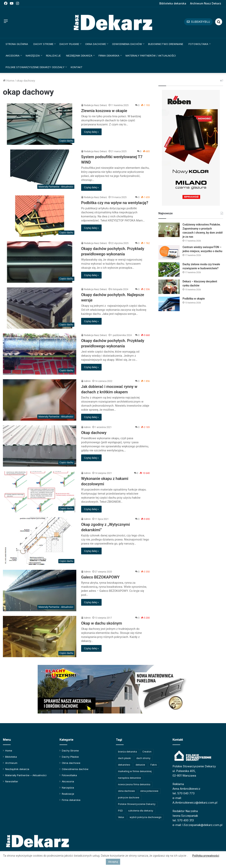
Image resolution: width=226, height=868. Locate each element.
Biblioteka (11, 757)
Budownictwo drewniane (166, 44)
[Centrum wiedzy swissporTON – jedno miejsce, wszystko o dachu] (169, 252)
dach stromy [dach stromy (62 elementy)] (143, 758)
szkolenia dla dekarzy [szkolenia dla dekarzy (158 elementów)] (141, 811)
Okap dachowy (94, 433)
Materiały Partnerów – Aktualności (26, 775)
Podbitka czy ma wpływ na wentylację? (115, 203)
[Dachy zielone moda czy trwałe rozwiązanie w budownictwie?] (169, 270)
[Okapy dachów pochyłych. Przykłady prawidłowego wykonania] (40, 262)
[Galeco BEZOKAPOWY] (40, 590)
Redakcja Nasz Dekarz (96, 105)
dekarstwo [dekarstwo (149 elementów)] (124, 765)
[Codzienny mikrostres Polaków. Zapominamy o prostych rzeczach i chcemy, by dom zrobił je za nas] (169, 230)
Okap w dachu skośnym (102, 623)
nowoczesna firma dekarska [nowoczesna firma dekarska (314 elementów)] (134, 784)
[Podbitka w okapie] (169, 304)
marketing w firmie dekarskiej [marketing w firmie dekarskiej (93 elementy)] (135, 771)
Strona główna (17, 44)
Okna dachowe (96, 44)
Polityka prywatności (206, 856)
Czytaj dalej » (91, 132)
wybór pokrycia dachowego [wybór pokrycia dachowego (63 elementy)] (146, 817)
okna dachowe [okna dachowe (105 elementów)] (126, 791)
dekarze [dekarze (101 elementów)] (140, 765)
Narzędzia (33, 56)
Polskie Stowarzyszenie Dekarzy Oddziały (35, 67)
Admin (87, 381)
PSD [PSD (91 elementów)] (120, 811)
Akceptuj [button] (113, 862)
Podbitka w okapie (194, 299)
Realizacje (53, 56)
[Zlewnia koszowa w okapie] (40, 124)
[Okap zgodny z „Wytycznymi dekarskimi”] (40, 541)
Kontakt (77, 67)
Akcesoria (13, 56)
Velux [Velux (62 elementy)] (121, 817)
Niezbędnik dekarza (79, 56)
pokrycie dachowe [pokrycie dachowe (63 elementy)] (129, 797)
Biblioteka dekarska (173, 3)
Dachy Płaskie (69, 44)
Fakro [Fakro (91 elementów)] (154, 765)
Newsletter (12, 781)
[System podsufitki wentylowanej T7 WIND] (40, 170)
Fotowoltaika (198, 44)
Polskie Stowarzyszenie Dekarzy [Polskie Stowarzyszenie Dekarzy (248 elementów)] (137, 804)
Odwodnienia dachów (127, 44)
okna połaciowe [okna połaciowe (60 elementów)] (149, 791)
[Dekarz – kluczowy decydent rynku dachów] (169, 287)
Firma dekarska (109, 56)
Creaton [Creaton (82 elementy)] (147, 752)
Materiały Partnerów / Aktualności (151, 56)
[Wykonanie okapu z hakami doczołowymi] (40, 492)
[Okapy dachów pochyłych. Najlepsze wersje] (40, 308)
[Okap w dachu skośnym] (40, 637)
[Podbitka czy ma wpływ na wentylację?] (40, 216)
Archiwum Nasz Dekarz (206, 3)
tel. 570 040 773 (184, 793)
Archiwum (11, 763)
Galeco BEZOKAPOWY (100, 577)
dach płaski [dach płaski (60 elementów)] (124, 758)
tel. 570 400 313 (183, 820)
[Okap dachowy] (40, 446)
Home (8, 81)
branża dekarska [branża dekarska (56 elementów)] (127, 752)
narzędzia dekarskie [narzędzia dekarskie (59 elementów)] (130, 778)
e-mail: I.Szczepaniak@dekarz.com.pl (197, 825)
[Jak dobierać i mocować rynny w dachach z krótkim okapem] (40, 400)
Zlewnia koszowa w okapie (104, 111)
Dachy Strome (43, 44)
